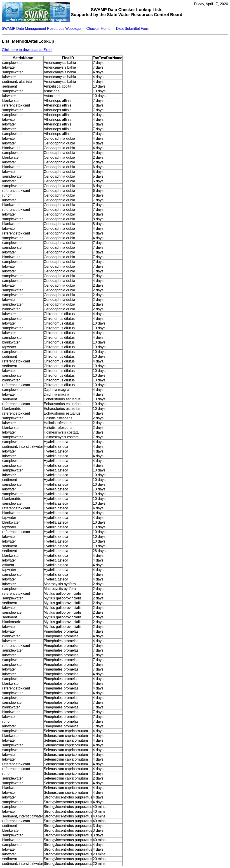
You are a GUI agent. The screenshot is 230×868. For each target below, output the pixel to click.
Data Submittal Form (133, 29)
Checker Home (98, 29)
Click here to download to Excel (27, 50)
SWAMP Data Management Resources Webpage (41, 29)
